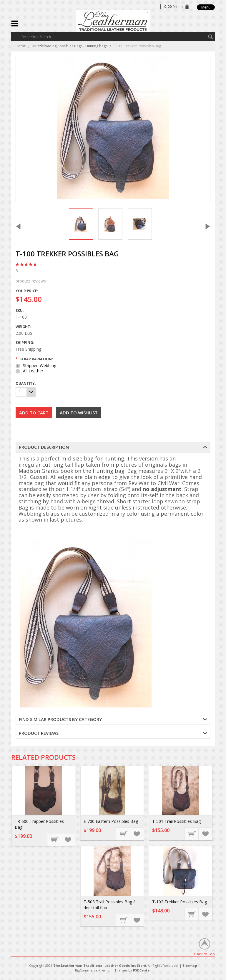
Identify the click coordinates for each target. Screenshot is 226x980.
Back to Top (205, 954)
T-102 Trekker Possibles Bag (180, 902)
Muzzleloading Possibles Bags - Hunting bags (70, 46)
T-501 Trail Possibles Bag (176, 821)
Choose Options (54, 839)
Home (21, 46)
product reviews (113, 276)
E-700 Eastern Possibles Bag (111, 821)
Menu (206, 7)
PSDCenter (142, 970)
